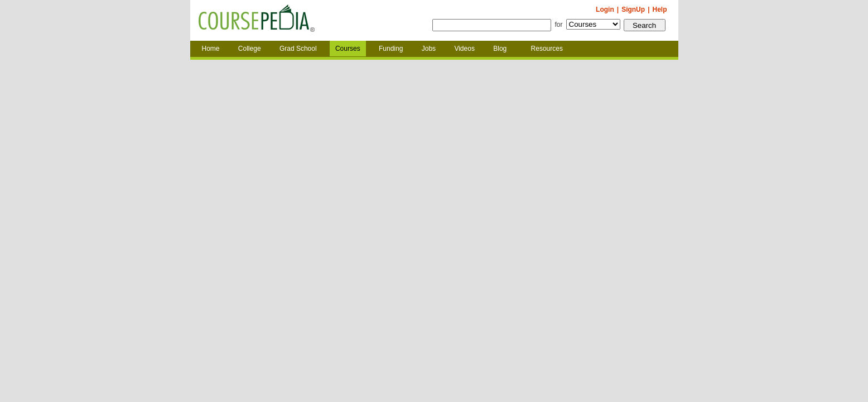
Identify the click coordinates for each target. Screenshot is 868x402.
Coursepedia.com (257, 21)
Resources (547, 49)
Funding (391, 49)
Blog (500, 49)
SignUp (633, 9)
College (250, 49)
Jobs (429, 49)
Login (605, 9)
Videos (464, 49)
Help (659, 9)
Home (211, 49)
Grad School (298, 49)
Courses (348, 49)
